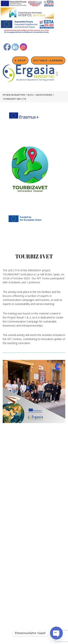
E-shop (20, 60)
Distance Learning (48, 60)
